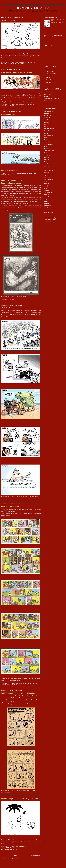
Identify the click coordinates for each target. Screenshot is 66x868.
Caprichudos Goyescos (11, 183)
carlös (45, 122)
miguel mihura (13, 64)
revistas (46, 190)
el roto (45, 140)
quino (45, 186)
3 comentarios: (33, 497)
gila (45, 153)
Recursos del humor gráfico (51, 99)
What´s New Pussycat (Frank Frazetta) (17, 72)
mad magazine (48, 170)
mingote (46, 177)
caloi (45, 120)
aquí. (23, 681)
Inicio (16, 855)
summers (21, 64)
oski (45, 181)
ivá (45, 162)
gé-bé (45, 148)
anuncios (46, 116)
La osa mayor (48, 94)
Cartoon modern (48, 101)
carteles (46, 124)
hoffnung (46, 157)
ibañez (46, 159)
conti (45, 133)
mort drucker (47, 179)
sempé (46, 197)
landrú (45, 166)
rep (9, 175)
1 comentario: (32, 63)
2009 (47, 80)
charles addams (48, 129)
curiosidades (47, 135)
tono (45, 208)
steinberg (46, 201)
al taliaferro (12, 685)
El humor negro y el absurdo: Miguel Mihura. (20, 799)
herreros (11, 299)
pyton (45, 184)
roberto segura (48, 192)
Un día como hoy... (9, 20)
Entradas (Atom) (14, 859)
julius (45, 164)
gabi (9, 792)
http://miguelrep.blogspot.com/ (9, 170)
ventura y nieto (48, 212)
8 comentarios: (32, 791)
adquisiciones (48, 111)
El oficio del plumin (49, 92)
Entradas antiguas (36, 855)
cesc (45, 127)
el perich (46, 137)
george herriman (48, 151)
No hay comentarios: (8, 298)
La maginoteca (48, 103)
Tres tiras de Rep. (8, 114)
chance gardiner (59, 20)
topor (45, 210)
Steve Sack (6, 308)
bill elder (46, 118)
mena (45, 173)
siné (45, 199)
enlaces (46, 142)
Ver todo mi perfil (57, 23)
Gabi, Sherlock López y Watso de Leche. (18, 693)
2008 (47, 82)
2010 (47, 77)
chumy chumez (48, 131)
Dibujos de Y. (47, 222)
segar (45, 195)
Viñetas (29, 704)
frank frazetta (13, 106)
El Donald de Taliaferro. (11, 507)
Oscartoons (47, 96)
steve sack (12, 498)
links (45, 168)
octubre (49, 71)
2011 (47, 69)
